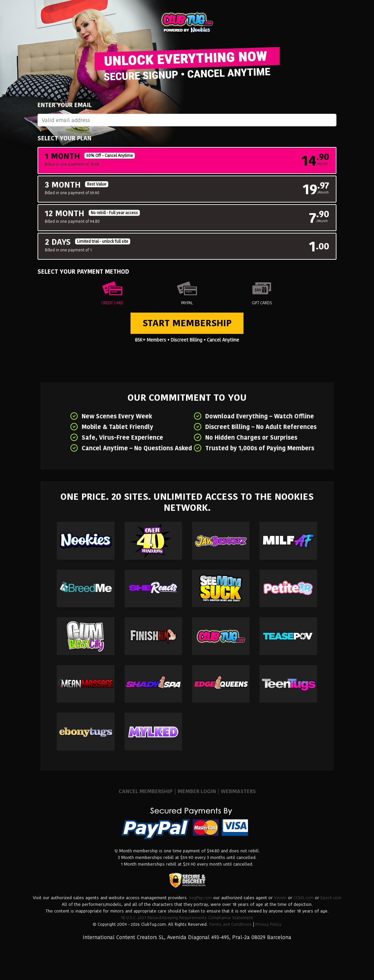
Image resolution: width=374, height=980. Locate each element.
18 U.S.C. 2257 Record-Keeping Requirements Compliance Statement (187, 918)
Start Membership (187, 323)
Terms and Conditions (230, 924)
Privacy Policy (268, 924)
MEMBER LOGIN (197, 791)
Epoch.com (331, 898)
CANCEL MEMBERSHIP (146, 791)
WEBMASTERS (238, 791)
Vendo (280, 898)
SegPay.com (200, 898)
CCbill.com (304, 898)
